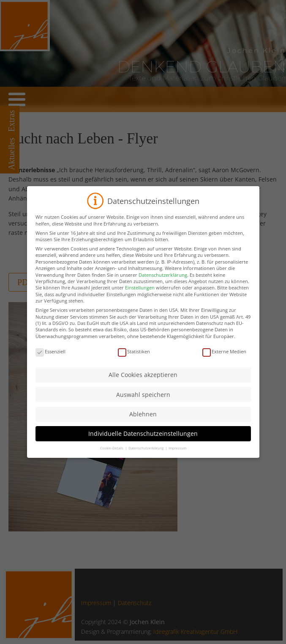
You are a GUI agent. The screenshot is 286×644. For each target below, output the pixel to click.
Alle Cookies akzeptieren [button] (143, 386)
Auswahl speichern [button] (143, 405)
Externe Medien (224, 362)
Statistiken (134, 362)
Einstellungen (140, 299)
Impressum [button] (177, 459)
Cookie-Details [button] (112, 459)
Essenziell (50, 362)
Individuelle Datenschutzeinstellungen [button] (143, 444)
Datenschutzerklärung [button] (146, 459)
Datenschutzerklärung (163, 285)
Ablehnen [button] (143, 425)
